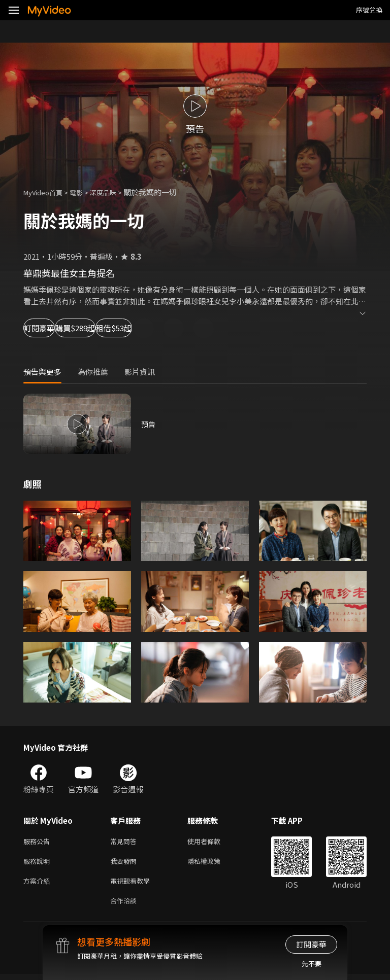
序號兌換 (369, 10)
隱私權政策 (213, 863)
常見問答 (125, 842)
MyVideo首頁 (46, 192)
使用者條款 (213, 842)
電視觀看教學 (133, 884)
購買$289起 (120, 328)
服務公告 (39, 842)
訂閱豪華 (51, 328)
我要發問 (125, 863)
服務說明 (39, 863)
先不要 (312, 964)
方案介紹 (39, 884)
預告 (149, 424)
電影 (84, 192)
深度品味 (114, 192)
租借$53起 (191, 328)
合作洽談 (125, 906)
